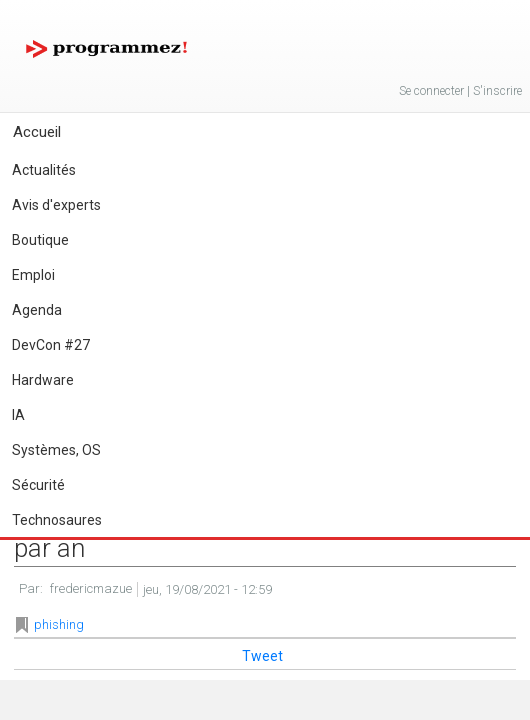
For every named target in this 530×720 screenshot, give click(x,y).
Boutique (40, 240)
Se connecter (431, 91)
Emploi (33, 275)
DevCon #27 (51, 345)
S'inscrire (497, 91)
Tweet (262, 656)
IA (18, 415)
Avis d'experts (56, 205)
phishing (59, 624)
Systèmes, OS (56, 450)
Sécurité (38, 485)
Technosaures (57, 520)
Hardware (43, 380)
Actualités (44, 170)
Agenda (37, 310)
